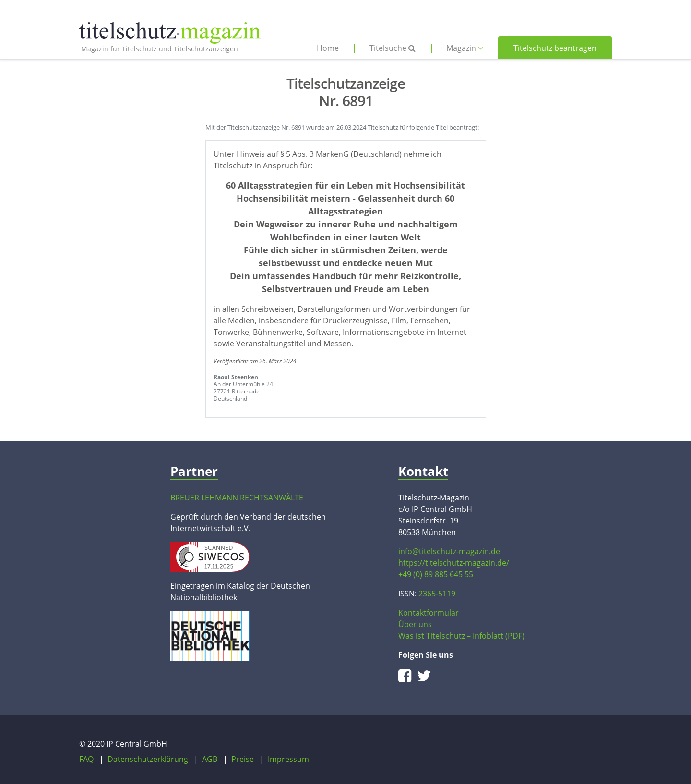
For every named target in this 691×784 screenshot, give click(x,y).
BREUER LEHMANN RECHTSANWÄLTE (237, 498)
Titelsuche (393, 48)
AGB (210, 759)
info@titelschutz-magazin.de (449, 551)
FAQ (86, 759)
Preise (243, 759)
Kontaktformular (429, 613)
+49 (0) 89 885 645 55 (436, 574)
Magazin (465, 48)
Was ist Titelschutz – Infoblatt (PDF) (461, 636)
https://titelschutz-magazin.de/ (454, 563)
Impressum (288, 759)
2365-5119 (437, 594)
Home (328, 48)
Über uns (415, 624)
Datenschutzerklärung (148, 759)
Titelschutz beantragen (555, 48)
